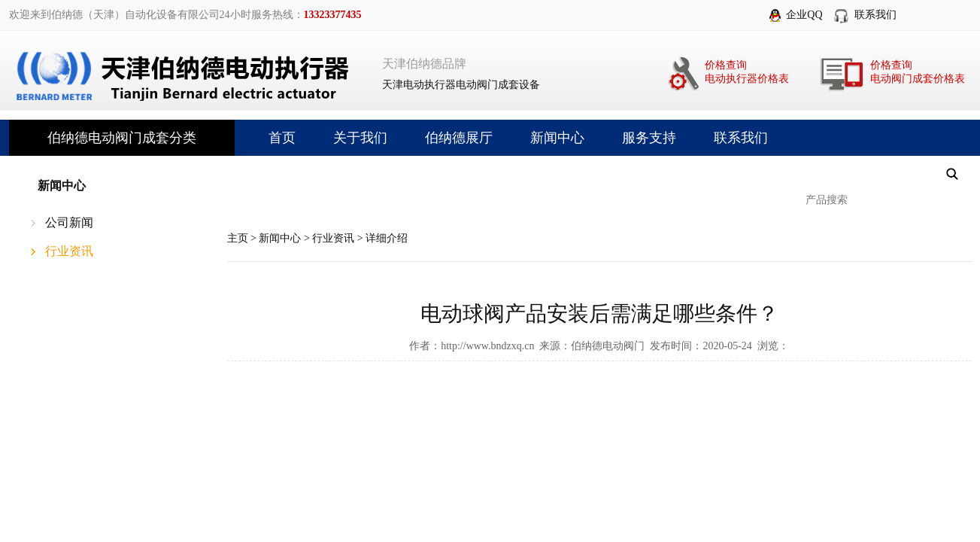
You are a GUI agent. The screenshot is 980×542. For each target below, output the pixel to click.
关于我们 (360, 138)
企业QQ (804, 15)
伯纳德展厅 (459, 138)
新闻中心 (557, 138)
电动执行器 (429, 85)
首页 (282, 138)
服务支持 (649, 138)
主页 (238, 238)
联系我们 (875, 15)
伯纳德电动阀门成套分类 (122, 138)
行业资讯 (69, 251)
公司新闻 (69, 222)
